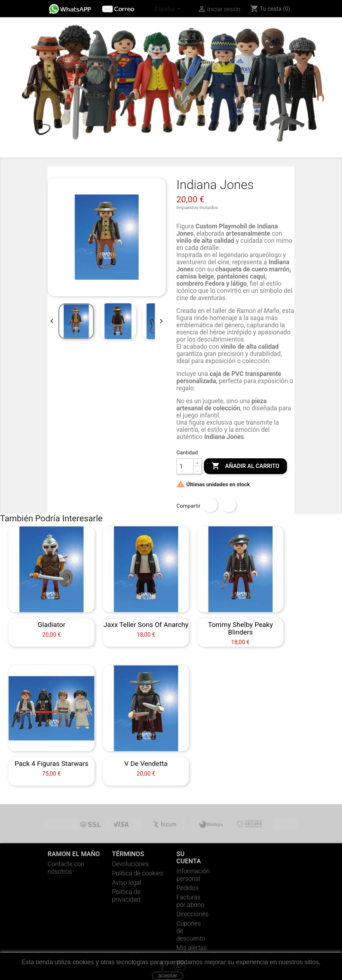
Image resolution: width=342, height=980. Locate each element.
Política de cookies (138, 873)
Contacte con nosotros (66, 868)
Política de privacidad (126, 896)
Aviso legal (127, 883)
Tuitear (229, 505)
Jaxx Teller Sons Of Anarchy (146, 625)
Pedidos (187, 888)
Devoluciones (130, 864)
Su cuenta (189, 857)
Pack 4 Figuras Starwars (52, 764)
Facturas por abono (190, 901)
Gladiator (52, 625)
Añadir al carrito (245, 466)
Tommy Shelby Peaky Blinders (240, 628)
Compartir (210, 505)
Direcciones (192, 914)
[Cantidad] (185, 466)
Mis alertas (192, 948)
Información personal (193, 875)
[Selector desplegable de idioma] (169, 10)
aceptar (168, 976)
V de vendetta (146, 764)
